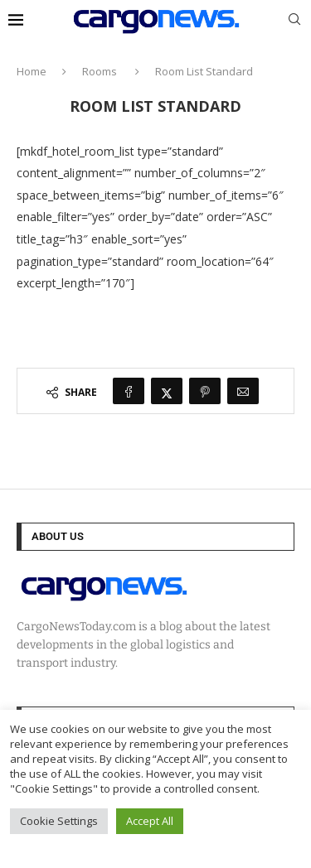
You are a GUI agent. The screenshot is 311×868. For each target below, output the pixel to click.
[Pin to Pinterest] (205, 391)
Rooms (100, 71)
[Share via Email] (243, 391)
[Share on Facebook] (129, 391)
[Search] (294, 21)
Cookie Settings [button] (59, 821)
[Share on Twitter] (167, 391)
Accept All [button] (150, 821)
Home (32, 71)
